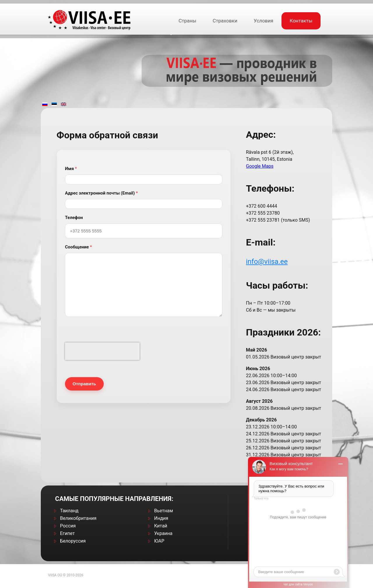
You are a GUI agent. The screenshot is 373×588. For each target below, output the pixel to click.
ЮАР (159, 541)
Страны (188, 21)
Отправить (84, 384)
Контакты (301, 21)
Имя (71, 169)
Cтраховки (225, 21)
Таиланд (69, 511)
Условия (264, 21)
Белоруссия (73, 541)
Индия (161, 518)
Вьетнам (164, 511)
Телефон (74, 218)
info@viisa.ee (267, 262)
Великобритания (78, 518)
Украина (163, 533)
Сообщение (78, 247)
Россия (68, 526)
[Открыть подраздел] (171, 34)
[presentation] (102, 351)
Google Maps (260, 166)
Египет (67, 533)
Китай (161, 526)
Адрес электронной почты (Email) (101, 193)
